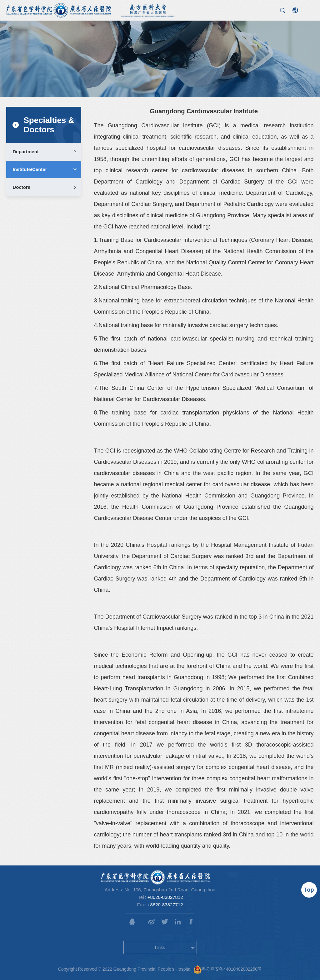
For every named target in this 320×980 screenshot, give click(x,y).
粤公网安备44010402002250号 (228, 970)
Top (309, 890)
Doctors (21, 187)
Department (25, 152)
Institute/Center (30, 169)
